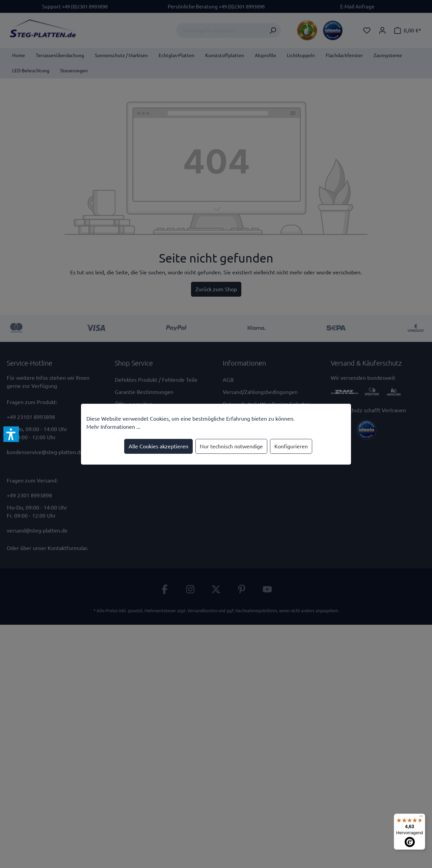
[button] (11, 434)
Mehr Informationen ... (113, 427)
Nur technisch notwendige (231, 446)
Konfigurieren (291, 446)
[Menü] (421, 818)
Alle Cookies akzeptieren (158, 446)
